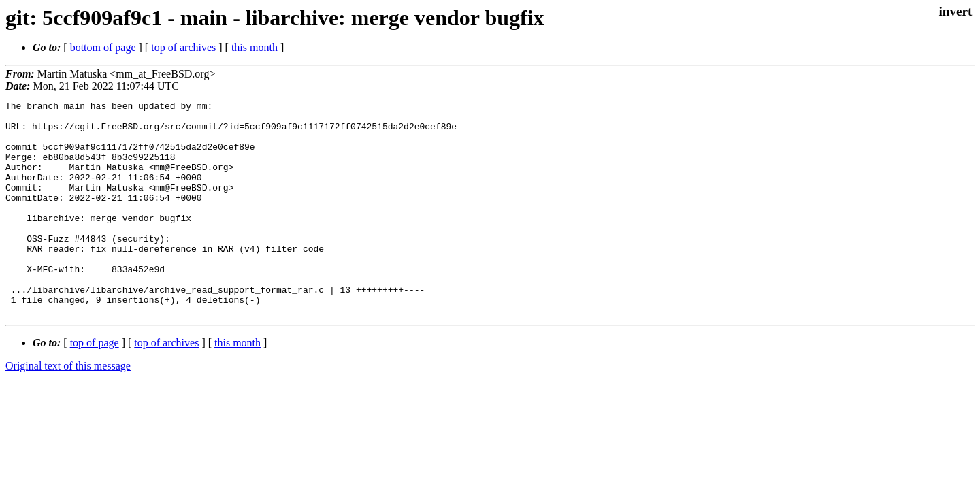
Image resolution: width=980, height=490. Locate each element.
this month (255, 47)
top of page (95, 386)
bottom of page (103, 47)
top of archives (183, 47)
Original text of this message (68, 409)
